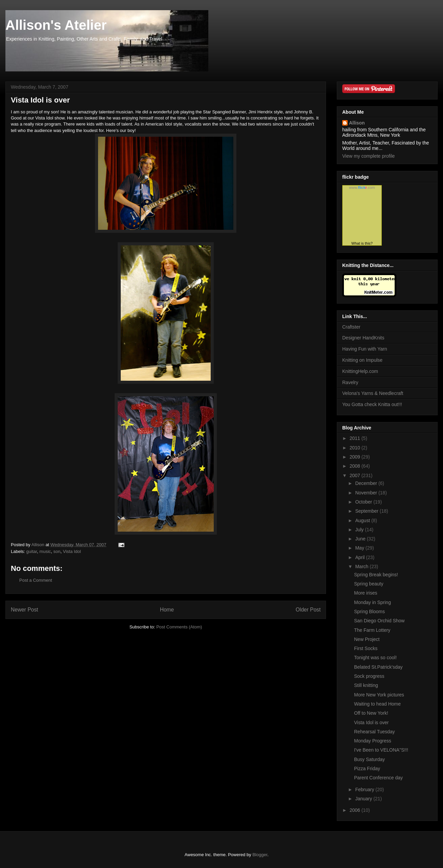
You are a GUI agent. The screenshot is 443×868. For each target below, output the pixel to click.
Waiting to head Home (377, 704)
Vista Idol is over (371, 722)
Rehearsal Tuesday (375, 732)
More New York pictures (379, 695)
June (361, 539)
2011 (356, 438)
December (367, 483)
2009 (356, 457)
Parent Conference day (378, 778)
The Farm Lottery (372, 630)
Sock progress (369, 676)
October (364, 502)
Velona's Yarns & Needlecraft (373, 393)
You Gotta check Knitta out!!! (372, 404)
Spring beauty (369, 584)
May (360, 548)
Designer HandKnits (363, 338)
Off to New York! (371, 713)
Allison (357, 123)
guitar (32, 551)
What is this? (362, 243)
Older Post (308, 610)
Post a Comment (36, 580)
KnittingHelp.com (360, 371)
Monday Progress (373, 741)
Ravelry (350, 382)
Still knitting (366, 685)
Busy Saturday (369, 759)
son (57, 551)
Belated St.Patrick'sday (378, 667)
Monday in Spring (372, 602)
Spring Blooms (369, 611)
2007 (356, 475)
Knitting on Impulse (362, 360)
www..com (362, 187)
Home (167, 610)
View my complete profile (368, 156)
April (360, 557)
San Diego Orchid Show (379, 621)
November (367, 493)
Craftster (351, 327)
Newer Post (25, 610)
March (362, 566)
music (45, 551)
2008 (356, 466)
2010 (356, 448)
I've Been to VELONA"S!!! (381, 750)
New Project (367, 639)
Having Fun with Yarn (365, 349)
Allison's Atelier (56, 25)
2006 (356, 810)
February (365, 789)
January (364, 799)
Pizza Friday (367, 769)
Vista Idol (72, 551)
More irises (366, 593)
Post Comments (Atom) (179, 627)
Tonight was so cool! (375, 658)
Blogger (260, 855)
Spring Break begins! (376, 575)
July (360, 530)
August (363, 520)
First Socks (366, 648)
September (367, 511)
